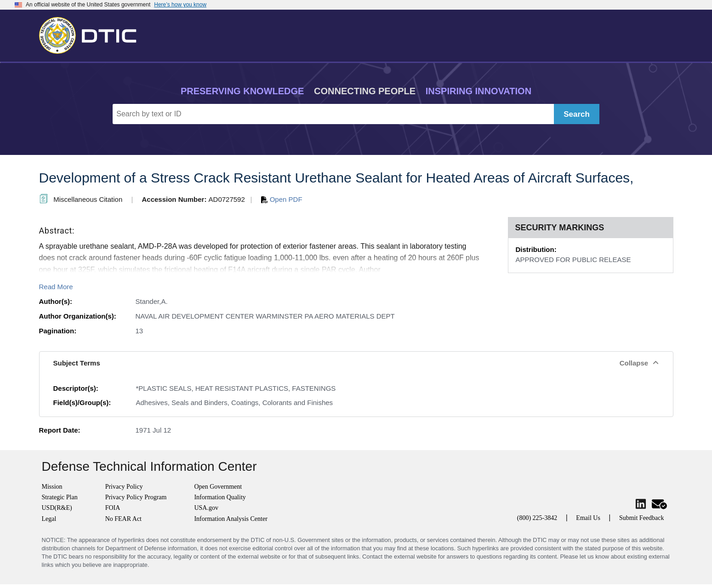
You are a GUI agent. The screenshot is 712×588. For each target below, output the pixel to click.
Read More (56, 287)
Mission (52, 487)
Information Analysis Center (231, 519)
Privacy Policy (124, 487)
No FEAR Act (123, 519)
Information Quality (220, 497)
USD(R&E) (57, 508)
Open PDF (282, 199)
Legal (49, 519)
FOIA (113, 508)
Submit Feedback (642, 518)
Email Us (588, 518)
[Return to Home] (92, 34)
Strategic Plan (60, 497)
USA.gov (206, 508)
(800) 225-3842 (537, 518)
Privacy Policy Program (136, 497)
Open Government (218, 487)
